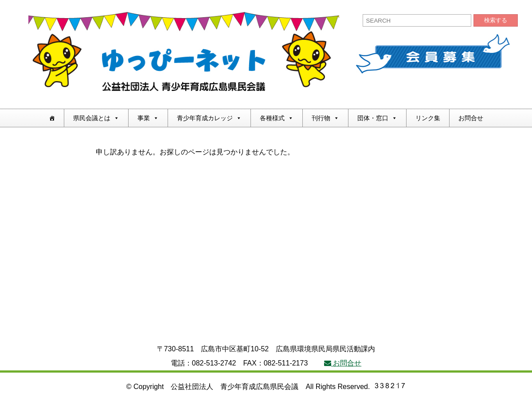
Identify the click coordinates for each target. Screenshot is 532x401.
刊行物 (325, 118)
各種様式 (277, 118)
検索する (496, 20)
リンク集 (428, 118)
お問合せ (471, 118)
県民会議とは (96, 118)
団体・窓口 (377, 118)
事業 (148, 118)
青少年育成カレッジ (209, 118)
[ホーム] (52, 118)
